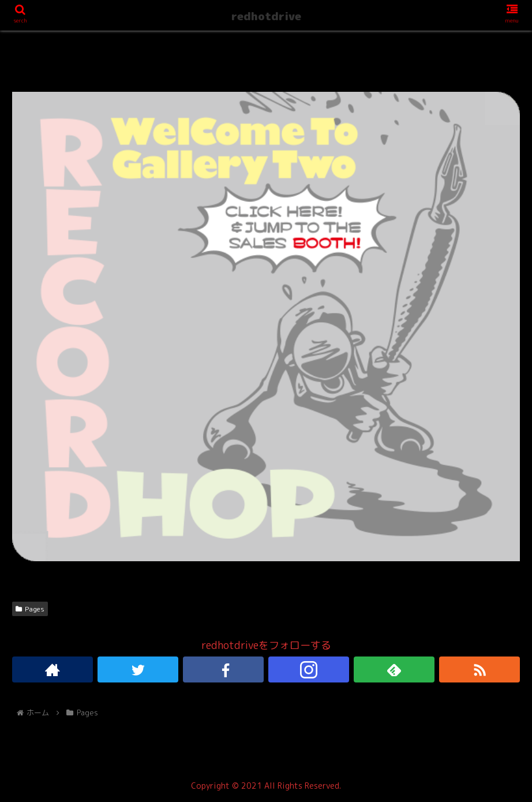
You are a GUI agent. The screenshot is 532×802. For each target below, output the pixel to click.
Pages (30, 609)
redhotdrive (266, 16)
